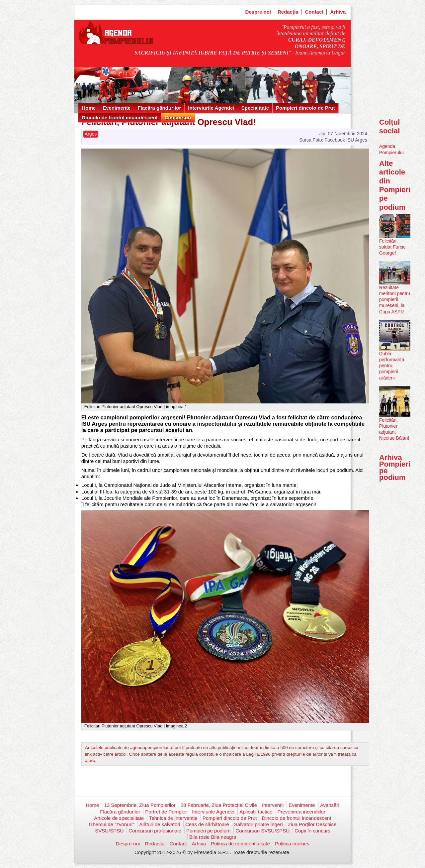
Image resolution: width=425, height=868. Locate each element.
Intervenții (273, 805)
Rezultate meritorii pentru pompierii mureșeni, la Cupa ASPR (395, 300)
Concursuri (178, 117)
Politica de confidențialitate (240, 844)
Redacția (288, 12)
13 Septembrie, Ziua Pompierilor (140, 805)
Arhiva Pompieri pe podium (395, 468)
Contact (314, 12)
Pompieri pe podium (208, 831)
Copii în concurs (312, 831)
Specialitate (255, 108)
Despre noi (258, 12)
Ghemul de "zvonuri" (112, 824)
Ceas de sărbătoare (207, 824)
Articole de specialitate (119, 818)
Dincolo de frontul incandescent (120, 117)
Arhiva (338, 12)
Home (89, 108)
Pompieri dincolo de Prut (305, 108)
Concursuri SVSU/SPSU (262, 831)
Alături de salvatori (160, 824)
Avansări (330, 805)
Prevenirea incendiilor (301, 812)
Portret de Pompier (166, 812)
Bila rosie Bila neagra (213, 837)
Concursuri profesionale (155, 831)
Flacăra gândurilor (159, 108)
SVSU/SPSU (109, 831)
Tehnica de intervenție (173, 818)
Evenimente (117, 108)
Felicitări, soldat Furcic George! (392, 247)
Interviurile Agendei (211, 108)
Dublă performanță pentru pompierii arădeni (392, 366)
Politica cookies (292, 844)
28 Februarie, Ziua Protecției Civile (219, 805)
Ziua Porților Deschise (312, 824)
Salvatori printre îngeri (258, 824)
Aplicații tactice (256, 812)
